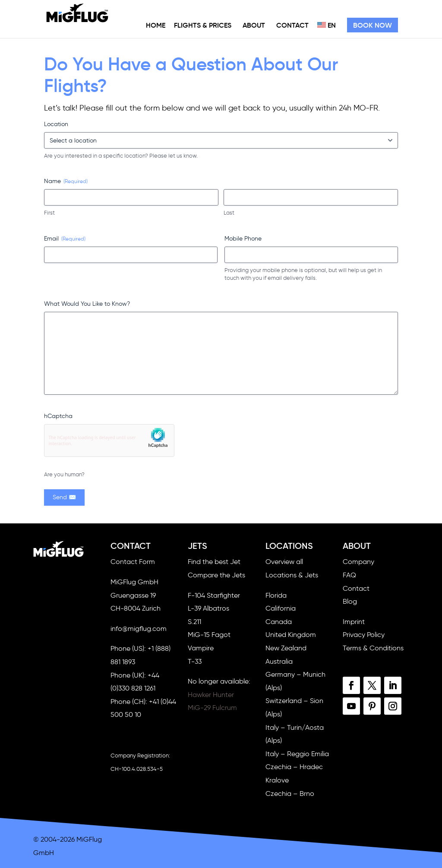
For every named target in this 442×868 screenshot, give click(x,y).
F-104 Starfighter (214, 595)
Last (229, 213)
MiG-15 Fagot (209, 635)
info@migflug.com (139, 629)
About (254, 25)
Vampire (201, 648)
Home (156, 25)
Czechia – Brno (290, 794)
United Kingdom (291, 635)
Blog (350, 601)
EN (327, 25)
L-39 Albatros (208, 608)
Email (65, 239)
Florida (276, 595)
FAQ (349, 575)
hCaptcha (58, 416)
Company (358, 562)
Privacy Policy (364, 635)
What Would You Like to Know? (87, 304)
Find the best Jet (214, 562)
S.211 (194, 622)
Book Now (373, 25)
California (281, 608)
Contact (292, 25)
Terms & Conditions (373, 648)
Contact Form (133, 562)
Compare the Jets (216, 575)
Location (56, 124)
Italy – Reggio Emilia (297, 754)
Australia (279, 661)
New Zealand (286, 648)
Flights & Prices (203, 25)
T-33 (195, 661)
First (49, 213)
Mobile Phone (243, 239)
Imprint (354, 622)
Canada (279, 622)
